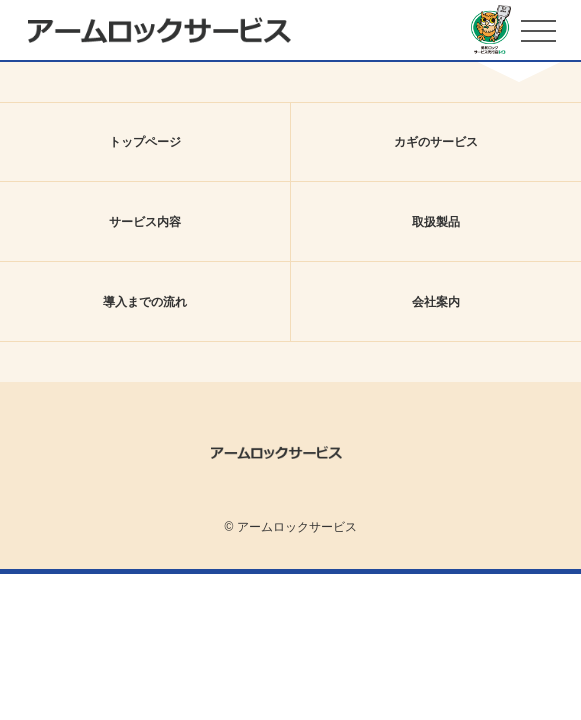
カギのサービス (436, 142)
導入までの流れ (145, 302)
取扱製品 (436, 222)
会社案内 (436, 302)
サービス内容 (145, 222)
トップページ (145, 142)
